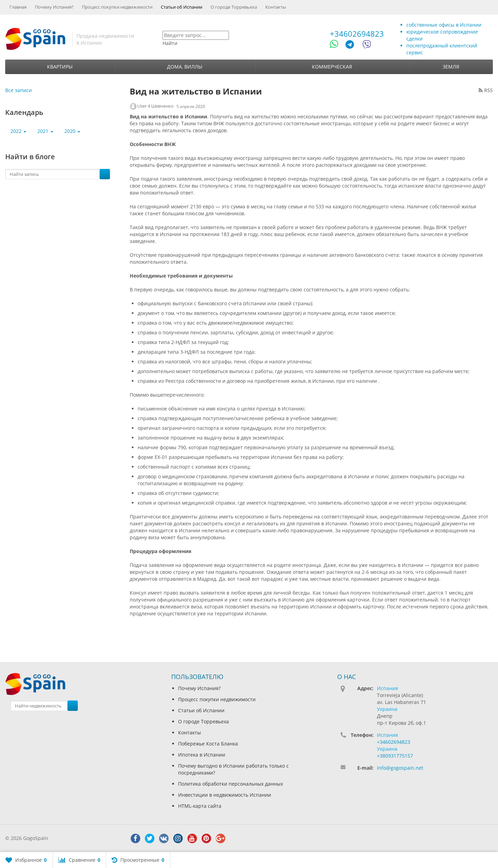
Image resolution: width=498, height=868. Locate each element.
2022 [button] (18, 131)
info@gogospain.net (400, 768)
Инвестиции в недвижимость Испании (225, 795)
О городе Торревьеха (234, 7)
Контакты (276, 7)
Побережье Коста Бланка (208, 744)
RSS (486, 90)
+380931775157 (395, 756)
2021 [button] (45, 131)
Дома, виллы (185, 67)
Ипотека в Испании (202, 755)
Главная (18, 7)
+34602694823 (357, 34)
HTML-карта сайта (200, 806)
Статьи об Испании (182, 7)
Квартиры (60, 67)
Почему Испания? (54, 7)
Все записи (19, 90)
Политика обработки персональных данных (230, 784)
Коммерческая (332, 67)
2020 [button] (72, 131)
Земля (451, 67)
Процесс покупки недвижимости (117, 7)
